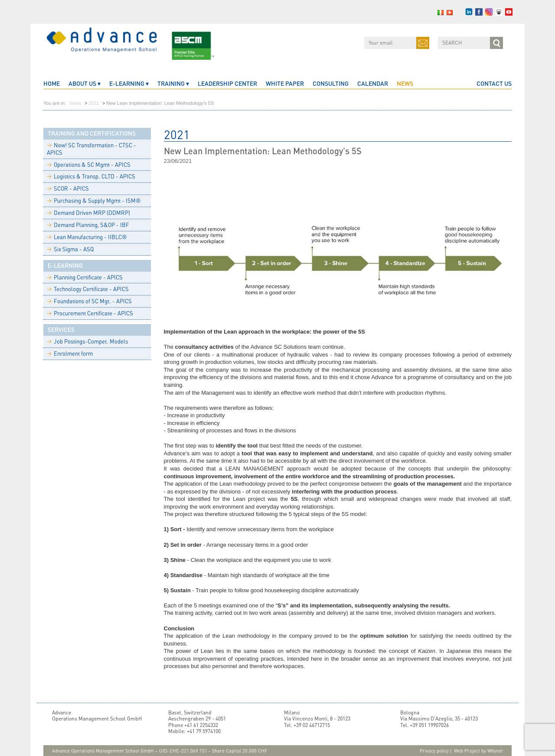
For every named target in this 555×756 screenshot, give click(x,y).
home (52, 83)
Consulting (331, 83)
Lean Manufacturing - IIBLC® (87, 237)
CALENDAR (373, 83)
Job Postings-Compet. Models (87, 341)
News (405, 83)
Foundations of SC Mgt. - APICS (89, 301)
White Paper (285, 83)
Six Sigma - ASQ (70, 249)
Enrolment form (70, 354)
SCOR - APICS (68, 188)
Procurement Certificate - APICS (90, 313)
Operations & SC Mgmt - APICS (89, 165)
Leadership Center (227, 83)
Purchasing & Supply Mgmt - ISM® (94, 201)
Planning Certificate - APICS (85, 277)
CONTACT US (494, 83)
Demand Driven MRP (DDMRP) (88, 213)
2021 (94, 103)
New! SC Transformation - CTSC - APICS (91, 149)
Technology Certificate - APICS (88, 289)
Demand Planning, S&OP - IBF (88, 225)
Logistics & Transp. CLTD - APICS (91, 176)
